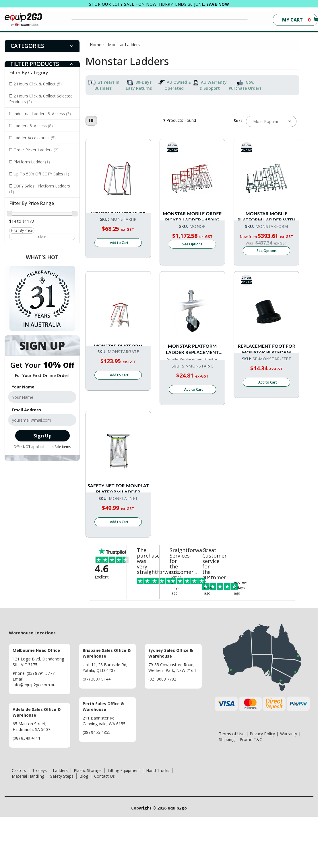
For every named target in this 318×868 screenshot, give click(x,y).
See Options (192, 264)
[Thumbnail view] (91, 121)
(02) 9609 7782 (162, 730)
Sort (238, 121)
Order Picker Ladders (36, 150)
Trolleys (39, 822)
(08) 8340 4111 (27, 789)
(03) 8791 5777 (41, 725)
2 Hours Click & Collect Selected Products (41, 99)
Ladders (60, 822)
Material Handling (28, 827)
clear (42, 237)
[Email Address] (42, 420)
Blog (84, 827)
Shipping (227, 791)
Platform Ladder (32, 162)
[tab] (42, 46)
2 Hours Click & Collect (38, 84)
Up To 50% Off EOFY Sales (41, 174)
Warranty (289, 785)
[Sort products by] (271, 121)
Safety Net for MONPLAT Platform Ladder (118, 515)
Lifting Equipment (124, 822)
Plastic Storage (88, 822)
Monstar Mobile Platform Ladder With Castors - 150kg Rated (266, 211)
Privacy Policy (262, 785)
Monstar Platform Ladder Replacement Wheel (192, 363)
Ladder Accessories (35, 138)
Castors (19, 822)
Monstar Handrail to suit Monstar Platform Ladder (118, 211)
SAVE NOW (218, 4)
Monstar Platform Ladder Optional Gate (118, 363)
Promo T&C (251, 791)
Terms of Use (232, 785)
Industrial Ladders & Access (42, 114)
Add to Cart (119, 269)
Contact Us (104, 827)
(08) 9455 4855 (97, 784)
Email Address (26, 410)
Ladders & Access (33, 126)
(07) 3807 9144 (97, 730)
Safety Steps (62, 827)
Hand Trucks (158, 822)
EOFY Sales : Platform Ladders (40, 189)
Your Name (23, 387)
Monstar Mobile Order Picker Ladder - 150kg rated (192, 211)
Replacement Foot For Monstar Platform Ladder (266, 363)
